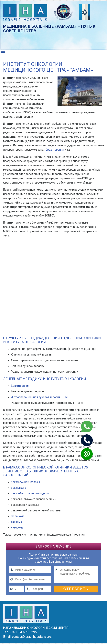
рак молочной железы (25, 482)
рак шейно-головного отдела (30, 493)
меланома (18, 516)
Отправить (76, 589)
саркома (16, 522)
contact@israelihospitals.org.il (33, 637)
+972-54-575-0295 (23, 632)
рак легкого (19, 488)
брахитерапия (55, 150)
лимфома (17, 528)
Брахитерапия (20, 386)
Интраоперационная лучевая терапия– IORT (40, 397)
